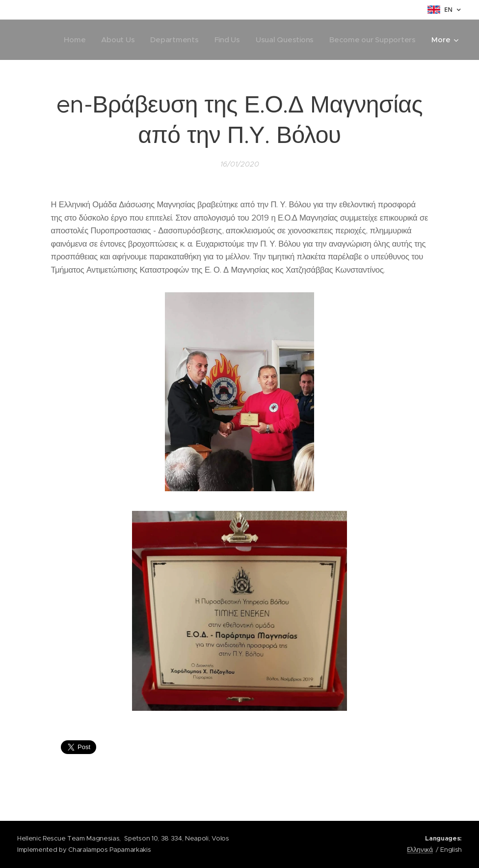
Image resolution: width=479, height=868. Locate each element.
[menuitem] (70, 40)
